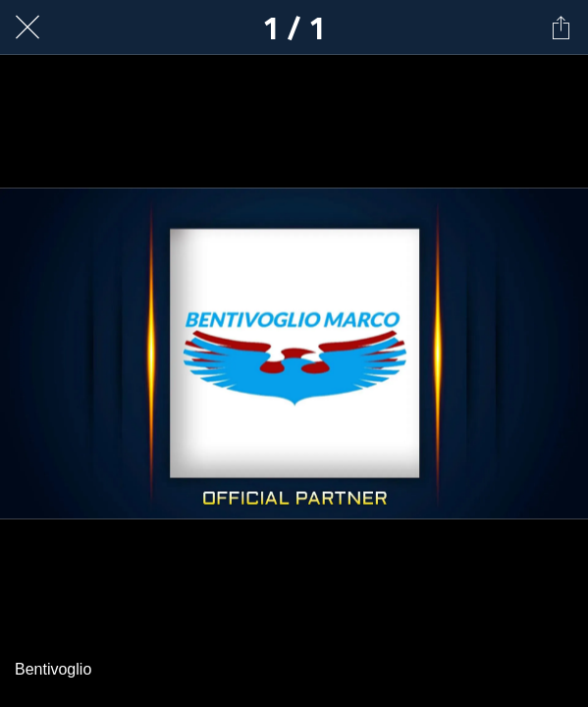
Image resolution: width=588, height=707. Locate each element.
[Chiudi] (27, 27)
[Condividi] (561, 27)
